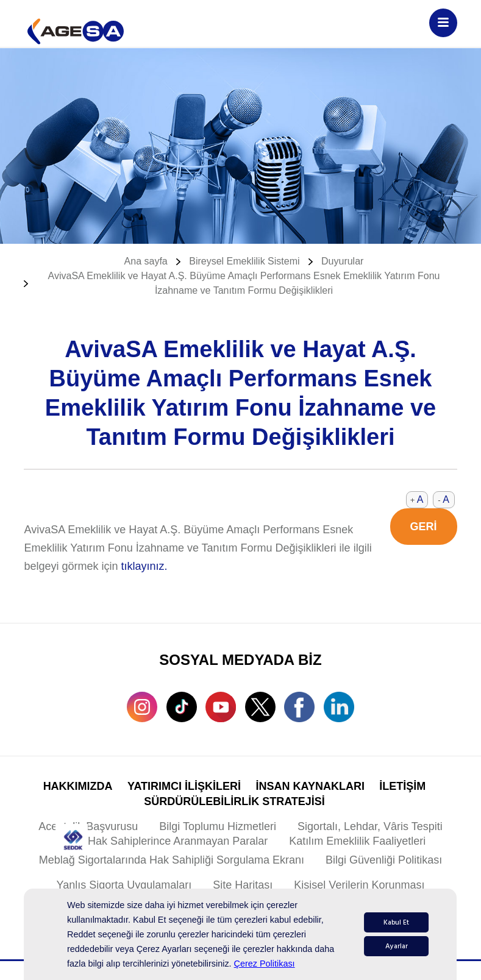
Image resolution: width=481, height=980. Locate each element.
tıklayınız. (144, 566)
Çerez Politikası (265, 964)
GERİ (424, 527)
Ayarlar (397, 946)
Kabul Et (396, 922)
